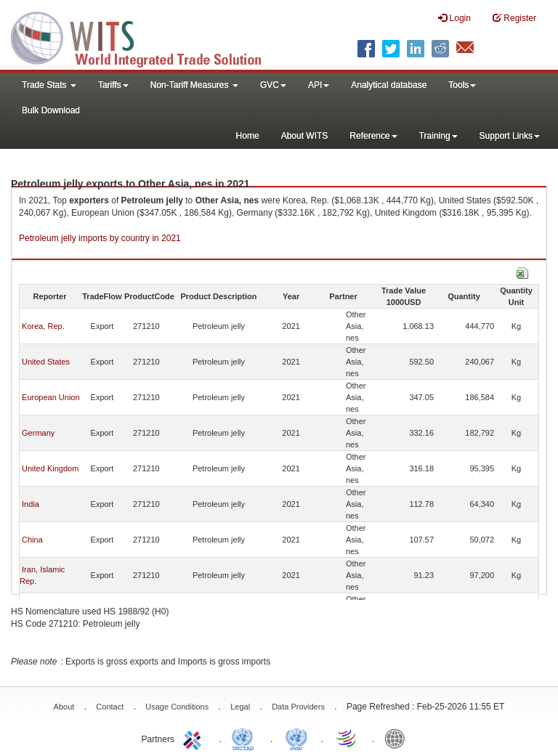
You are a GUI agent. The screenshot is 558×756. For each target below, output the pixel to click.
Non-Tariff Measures (194, 85)
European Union (51, 397)
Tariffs (113, 85)
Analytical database (389, 85)
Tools (462, 85)
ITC (195, 738)
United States (46, 362)
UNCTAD (246, 738)
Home (248, 136)
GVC (273, 85)
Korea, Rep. (43, 326)
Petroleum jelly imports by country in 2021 (100, 238)
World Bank (398, 738)
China (32, 540)
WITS (145, 36)
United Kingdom (50, 468)
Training (438, 136)
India (31, 504)
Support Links (510, 136)
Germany (38, 433)
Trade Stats (49, 85)
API (319, 85)
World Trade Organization (347, 738)
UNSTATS (296, 738)
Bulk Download (51, 110)
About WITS (305, 136)
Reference (373, 136)
